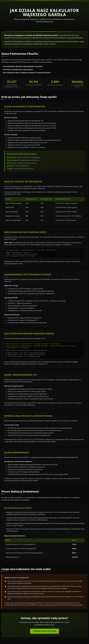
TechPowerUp (11, 157)
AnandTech (10, 166)
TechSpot (10, 169)
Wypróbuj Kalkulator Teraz (44, 631)
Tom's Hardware (12, 160)
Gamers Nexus (12, 163)
